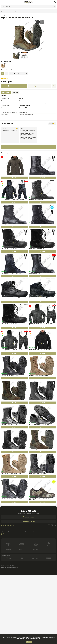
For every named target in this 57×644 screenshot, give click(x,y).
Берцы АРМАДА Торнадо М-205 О (11, 449)
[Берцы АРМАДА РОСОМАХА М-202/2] (15, 553)
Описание (15, 92)
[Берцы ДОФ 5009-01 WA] (42, 195)
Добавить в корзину (14, 86)
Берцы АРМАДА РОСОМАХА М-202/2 (12, 567)
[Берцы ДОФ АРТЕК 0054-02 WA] (42, 165)
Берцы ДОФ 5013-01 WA (36, 298)
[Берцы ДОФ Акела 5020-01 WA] (15, 224)
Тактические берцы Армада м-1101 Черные (41, 327)
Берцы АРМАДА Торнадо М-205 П (39, 420)
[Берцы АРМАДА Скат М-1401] (15, 343)
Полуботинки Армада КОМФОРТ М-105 (40, 479)
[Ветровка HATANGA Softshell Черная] (42, 374)
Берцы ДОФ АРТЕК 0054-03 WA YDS (11, 298)
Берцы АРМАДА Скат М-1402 (37, 268)
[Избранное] (54, 86)
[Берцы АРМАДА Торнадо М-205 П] (42, 405)
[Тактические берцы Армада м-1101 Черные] (42, 313)
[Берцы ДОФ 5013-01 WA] (42, 283)
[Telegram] (55, 595)
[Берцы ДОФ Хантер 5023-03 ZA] (42, 224)
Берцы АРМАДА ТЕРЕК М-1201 (38, 449)
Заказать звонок (28, 586)
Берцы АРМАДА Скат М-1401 (9, 358)
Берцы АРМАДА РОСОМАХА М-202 (11, 508)
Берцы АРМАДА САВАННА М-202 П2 (11, 538)
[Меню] (2, 2)
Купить (15, 183)
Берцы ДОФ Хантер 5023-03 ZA (38, 239)
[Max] (49, 595)
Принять (29, 642)
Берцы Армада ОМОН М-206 (9, 479)
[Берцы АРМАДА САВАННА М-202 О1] (42, 494)
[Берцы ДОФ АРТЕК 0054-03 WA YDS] (15, 283)
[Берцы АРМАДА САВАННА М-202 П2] (15, 523)
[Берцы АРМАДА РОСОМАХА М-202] (15, 494)
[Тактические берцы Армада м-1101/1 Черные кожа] (15, 313)
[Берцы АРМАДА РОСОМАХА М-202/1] (42, 523)
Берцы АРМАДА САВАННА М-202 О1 (39, 508)
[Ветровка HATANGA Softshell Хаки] (15, 165)
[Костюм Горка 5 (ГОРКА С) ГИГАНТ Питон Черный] (15, 374)
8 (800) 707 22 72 (29, 580)
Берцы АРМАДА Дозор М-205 (9, 420)
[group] (28, 36)
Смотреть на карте (7, 603)
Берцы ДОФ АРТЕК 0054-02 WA (38, 180)
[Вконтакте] (52, 595)
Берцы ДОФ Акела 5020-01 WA (10, 239)
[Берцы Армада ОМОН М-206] (15, 464)
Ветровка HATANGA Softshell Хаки (11, 180)
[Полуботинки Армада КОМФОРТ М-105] (42, 464)
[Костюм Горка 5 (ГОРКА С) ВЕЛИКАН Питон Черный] (42, 343)
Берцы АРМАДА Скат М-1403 (9, 268)
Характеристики (6, 92)
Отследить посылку (29, 591)
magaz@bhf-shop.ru (7, 595)
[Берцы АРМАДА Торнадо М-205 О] (15, 435)
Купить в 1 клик (40, 86)
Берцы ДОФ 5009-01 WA (36, 209)
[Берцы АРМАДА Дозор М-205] (15, 405)
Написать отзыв (29, 147)
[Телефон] (55, 2)
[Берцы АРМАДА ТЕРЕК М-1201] (42, 435)
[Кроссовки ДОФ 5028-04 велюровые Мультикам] (42, 553)
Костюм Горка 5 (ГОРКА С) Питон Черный (13, 209)
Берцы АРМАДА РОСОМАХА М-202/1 (39, 538)
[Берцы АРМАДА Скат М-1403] (15, 254)
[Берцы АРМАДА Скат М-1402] (42, 254)
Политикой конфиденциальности (32, 639)
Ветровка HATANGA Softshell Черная (40, 389)
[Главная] (28, 2)
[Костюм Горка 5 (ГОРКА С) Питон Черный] (15, 195)
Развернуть (28, 118)
